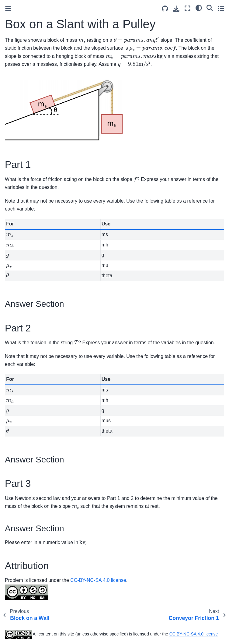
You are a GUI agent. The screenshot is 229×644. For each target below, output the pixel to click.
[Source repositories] (165, 9)
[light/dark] (199, 8)
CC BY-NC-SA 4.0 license (194, 634)
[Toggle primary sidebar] (8, 9)
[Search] (210, 8)
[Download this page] (176, 9)
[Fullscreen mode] (187, 8)
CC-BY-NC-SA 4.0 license (98, 580)
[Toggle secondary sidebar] (221, 8)
